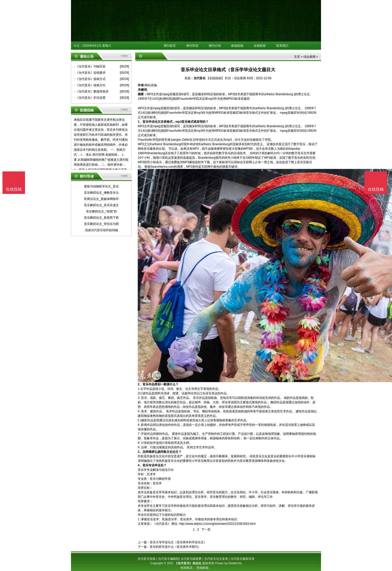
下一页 (206, 530)
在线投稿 (260, 46)
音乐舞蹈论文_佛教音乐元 (101, 193)
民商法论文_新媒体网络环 (101, 199)
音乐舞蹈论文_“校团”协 (101, 211)
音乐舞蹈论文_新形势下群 (101, 218)
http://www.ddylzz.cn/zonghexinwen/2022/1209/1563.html (217, 524)
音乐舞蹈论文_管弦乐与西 (101, 224)
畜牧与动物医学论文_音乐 (101, 186)
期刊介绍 (215, 46)
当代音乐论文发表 (216, 559)
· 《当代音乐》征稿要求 (90, 73)
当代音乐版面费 (191, 559)
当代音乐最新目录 (242, 559)
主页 (297, 57)
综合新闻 (309, 57)
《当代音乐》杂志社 (188, 563)
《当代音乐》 (162, 524)
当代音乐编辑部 (168, 559)
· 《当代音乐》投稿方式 (90, 79)
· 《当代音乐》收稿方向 (90, 85)
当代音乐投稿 (146, 559)
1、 (140, 122)
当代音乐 (199, 78)
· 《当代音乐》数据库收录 (91, 91)
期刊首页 (170, 46)
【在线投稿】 (215, 78)
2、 (140, 384)
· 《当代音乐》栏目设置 (90, 98)
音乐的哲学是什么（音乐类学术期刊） (175, 547)
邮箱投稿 (237, 46)
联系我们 (282, 46)
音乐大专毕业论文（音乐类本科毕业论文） (178, 542)
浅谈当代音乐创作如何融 (101, 230)
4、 (140, 465)
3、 (140, 452)
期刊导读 (192, 46)
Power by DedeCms (228, 563)
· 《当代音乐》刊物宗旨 (90, 66)
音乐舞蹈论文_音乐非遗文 (101, 205)
